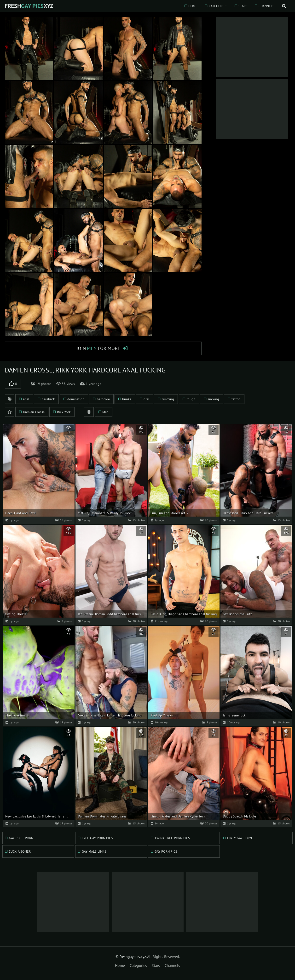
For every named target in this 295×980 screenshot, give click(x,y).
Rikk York (64, 412)
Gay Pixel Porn (21, 838)
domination (76, 399)
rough (191, 399)
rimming (168, 399)
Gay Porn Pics (166, 851)
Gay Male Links (94, 851)
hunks (127, 399)
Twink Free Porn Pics (172, 838)
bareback (48, 399)
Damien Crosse (34, 412)
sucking (213, 399)
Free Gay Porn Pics (97, 838)
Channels (266, 6)
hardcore (103, 399)
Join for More (98, 348)
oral (146, 399)
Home (193, 6)
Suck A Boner (20, 851)
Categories (218, 6)
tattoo (236, 399)
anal (26, 399)
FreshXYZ (29, 6)
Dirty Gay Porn (240, 838)
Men (105, 412)
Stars (243, 6)
